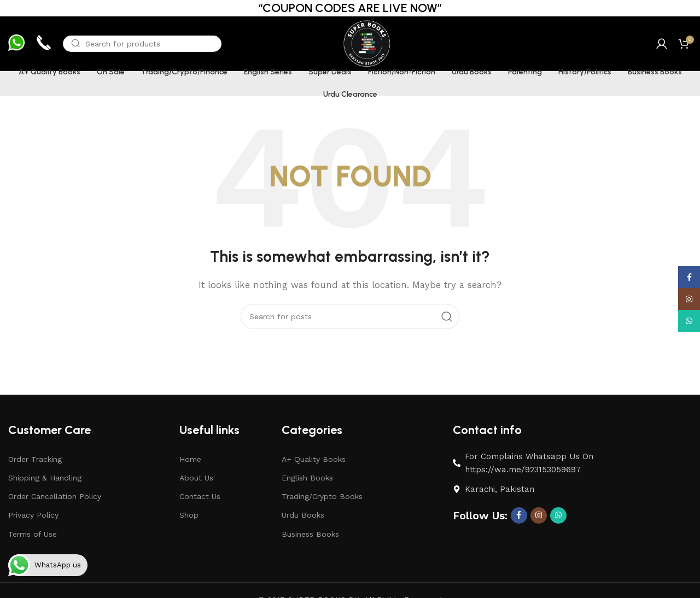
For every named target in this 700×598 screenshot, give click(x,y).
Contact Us (200, 496)
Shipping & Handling (45, 478)
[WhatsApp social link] (558, 515)
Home (190, 459)
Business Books (310, 534)
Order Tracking (35, 459)
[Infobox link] (16, 44)
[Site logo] (366, 43)
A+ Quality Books (314, 459)
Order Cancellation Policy (55, 496)
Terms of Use (33, 534)
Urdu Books (303, 515)
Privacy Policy (33, 515)
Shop (189, 515)
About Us (196, 478)
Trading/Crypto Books (322, 496)
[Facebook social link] (519, 515)
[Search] (142, 44)
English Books (307, 478)
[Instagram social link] (539, 515)
